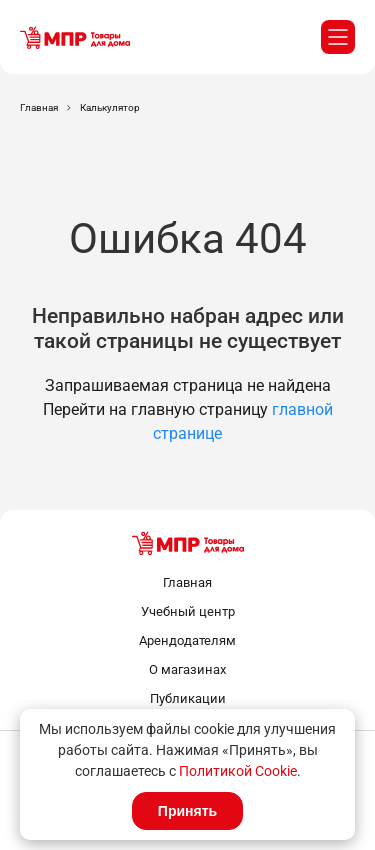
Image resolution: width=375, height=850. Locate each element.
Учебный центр (188, 611)
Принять (187, 811)
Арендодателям (187, 640)
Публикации (188, 698)
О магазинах (187, 669)
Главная (187, 582)
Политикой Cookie (238, 771)
